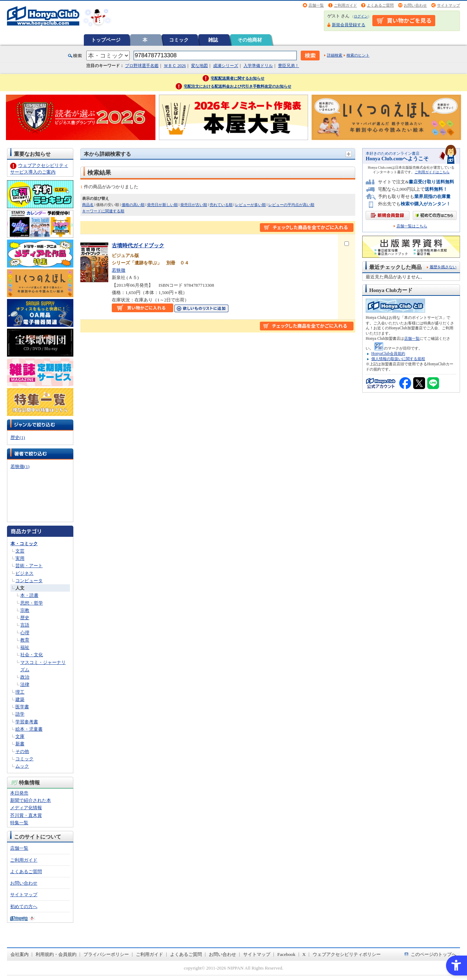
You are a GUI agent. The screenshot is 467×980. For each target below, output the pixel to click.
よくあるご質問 (380, 5)
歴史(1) (18, 437)
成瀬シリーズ (226, 66)
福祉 (25, 647)
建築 (20, 699)
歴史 (25, 618)
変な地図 (199, 66)
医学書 (22, 707)
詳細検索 (335, 55)
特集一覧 (19, 823)
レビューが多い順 (250, 205)
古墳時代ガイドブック (138, 245)
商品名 (88, 205)
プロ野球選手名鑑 (142, 66)
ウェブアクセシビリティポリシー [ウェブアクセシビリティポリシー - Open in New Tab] (347, 954)
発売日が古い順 (194, 205)
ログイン (361, 16)
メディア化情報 (26, 808)
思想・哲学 (32, 603)
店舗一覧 (316, 5)
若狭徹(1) (20, 466)
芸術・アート (29, 566)
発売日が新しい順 (162, 205)
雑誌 (213, 40)
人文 (20, 588)
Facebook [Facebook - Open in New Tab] (286, 954)
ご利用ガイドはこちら (432, 172)
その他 (22, 751)
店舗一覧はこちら (412, 226)
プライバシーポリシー (106, 954)
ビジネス (24, 573)
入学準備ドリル (258, 66)
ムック (22, 766)
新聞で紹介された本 (31, 800)
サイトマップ (448, 5)
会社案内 (20, 954)
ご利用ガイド (345, 5)
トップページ (106, 40)
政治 (25, 677)
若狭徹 (119, 270)
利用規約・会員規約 (56, 954)
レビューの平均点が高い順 (291, 205)
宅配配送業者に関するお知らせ (238, 78)
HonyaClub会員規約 (388, 353)
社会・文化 (32, 655)
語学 (20, 714)
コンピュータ (29, 581)
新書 (20, 744)
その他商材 (250, 40)
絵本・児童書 (29, 729)
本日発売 (19, 793)
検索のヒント (358, 55)
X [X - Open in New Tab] (304, 954)
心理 (25, 633)
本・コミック (24, 544)
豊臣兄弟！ (289, 66)
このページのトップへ (433, 954)
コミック (179, 40)
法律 (25, 684)
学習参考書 (27, 722)
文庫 (20, 736)
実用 (20, 558)
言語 (25, 625)
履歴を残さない (443, 267)
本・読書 (29, 595)
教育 (25, 640)
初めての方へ (24, 906)
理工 (20, 692)
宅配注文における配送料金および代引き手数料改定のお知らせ (238, 86)
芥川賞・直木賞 (26, 815)
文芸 (20, 551)
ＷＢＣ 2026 (175, 66)
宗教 (25, 610)
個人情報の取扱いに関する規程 (398, 359)
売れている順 (221, 205)
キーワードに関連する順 (103, 211)
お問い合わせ (415, 5)
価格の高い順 (133, 205)
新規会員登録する (349, 25)
